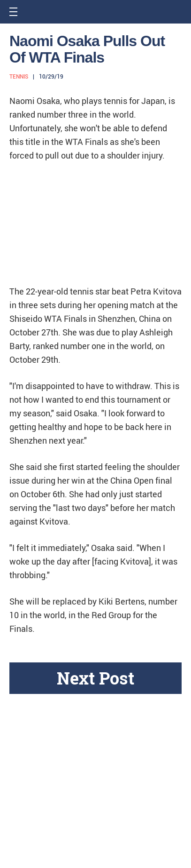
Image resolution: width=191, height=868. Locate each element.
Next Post (95, 678)
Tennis (19, 77)
